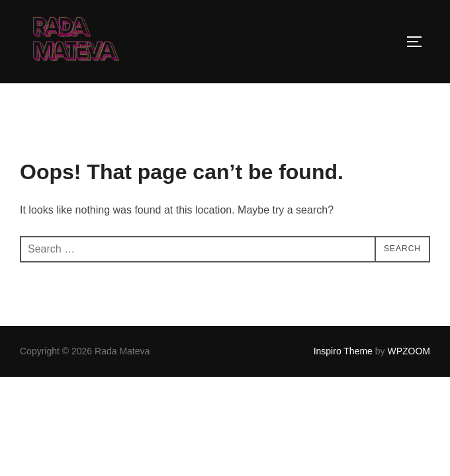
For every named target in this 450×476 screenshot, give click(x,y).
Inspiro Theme (343, 351)
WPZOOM (409, 351)
